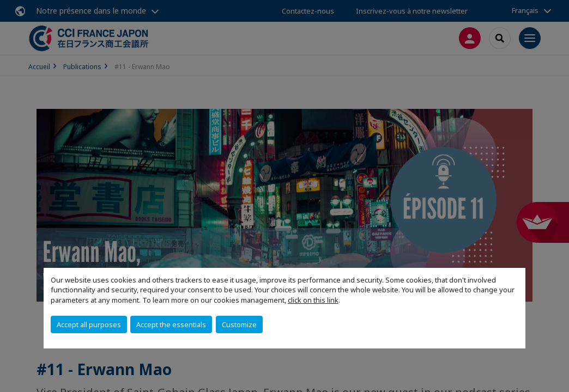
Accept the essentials (171, 324)
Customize (239, 324)
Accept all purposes (89, 324)
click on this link (313, 300)
